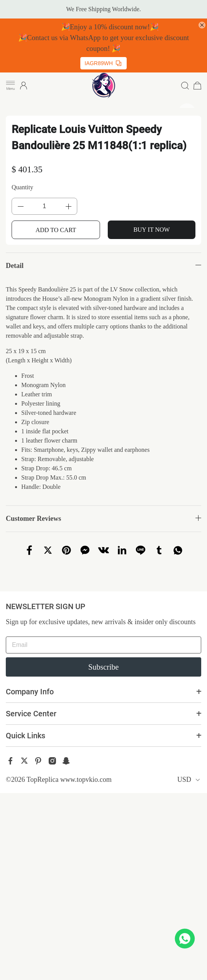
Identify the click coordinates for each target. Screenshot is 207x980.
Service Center (31, 714)
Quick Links (25, 736)
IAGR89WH (103, 63)
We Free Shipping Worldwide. (103, 9)
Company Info (30, 692)
